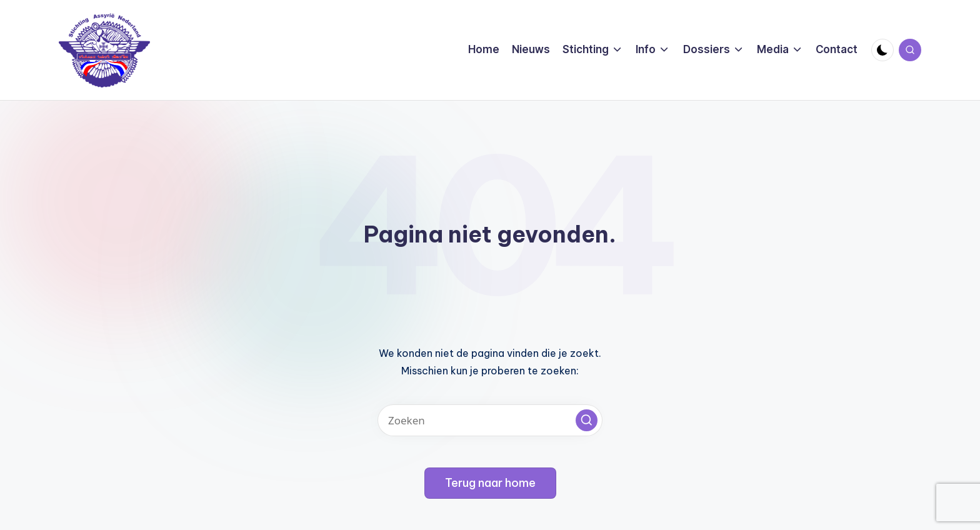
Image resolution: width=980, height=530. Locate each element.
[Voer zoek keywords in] (490, 420)
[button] (587, 420)
